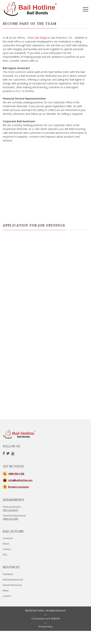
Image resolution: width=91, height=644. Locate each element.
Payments (8, 574)
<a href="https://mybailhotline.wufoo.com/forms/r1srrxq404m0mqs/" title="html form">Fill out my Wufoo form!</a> (45, 328)
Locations (8, 538)
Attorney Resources (13, 580)
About (6, 544)
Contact (7, 549)
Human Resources (12, 585)
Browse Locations (19, 487)
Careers (7, 596)
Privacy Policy (45, 627)
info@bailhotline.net (20, 480)
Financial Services (12, 509)
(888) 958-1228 (16, 474)
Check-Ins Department (14, 517)
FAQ (5, 555)
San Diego (41, 38)
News (6, 591)
